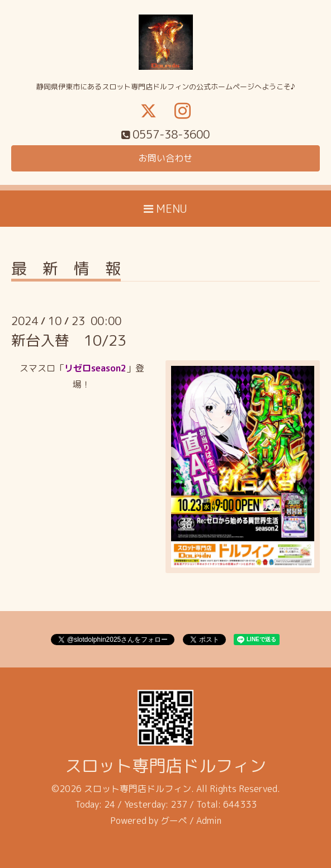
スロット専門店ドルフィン (165, 766)
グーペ (174, 821)
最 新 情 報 (66, 270)
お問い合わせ (165, 158)
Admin (209, 821)
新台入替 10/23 (69, 340)
